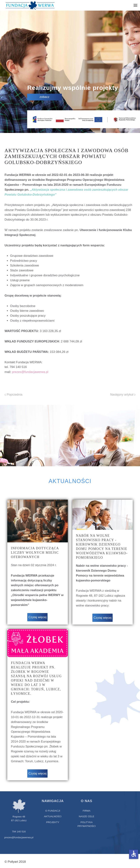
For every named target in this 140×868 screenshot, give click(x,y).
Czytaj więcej (37, 617)
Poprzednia (13, 395)
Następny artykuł (123, 395)
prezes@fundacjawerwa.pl (30, 372)
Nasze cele (85, 816)
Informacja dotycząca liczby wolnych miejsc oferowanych (35, 553)
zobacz (45, 97)
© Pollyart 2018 (15, 862)
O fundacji (51, 811)
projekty (51, 822)
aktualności (51, 816)
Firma (85, 811)
